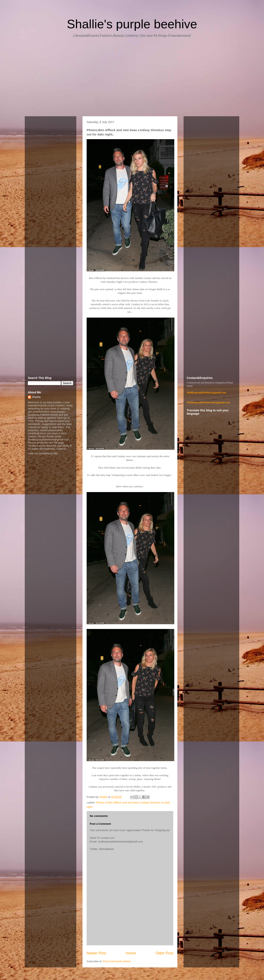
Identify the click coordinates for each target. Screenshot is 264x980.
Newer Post (96, 953)
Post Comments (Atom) (117, 961)
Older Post (164, 953)
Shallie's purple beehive (132, 24)
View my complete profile (43, 453)
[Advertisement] (132, 78)
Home (131, 953)
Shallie (36, 397)
